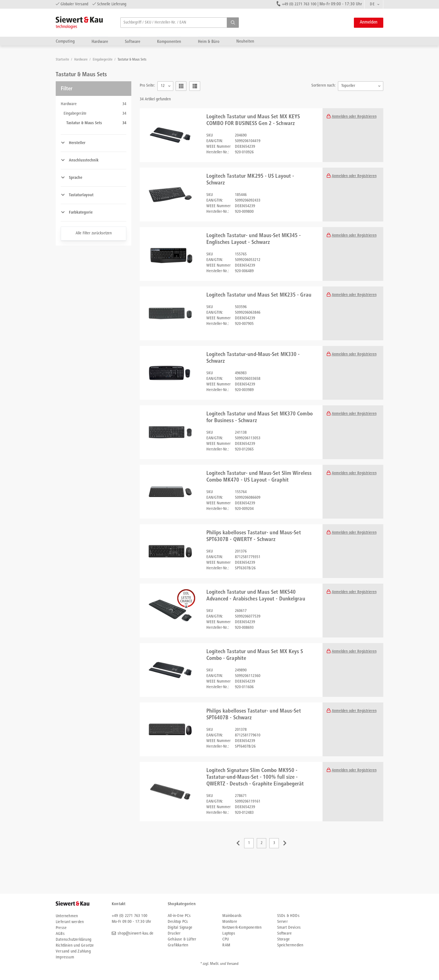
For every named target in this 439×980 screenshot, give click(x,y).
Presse (61, 928)
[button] (233, 23)
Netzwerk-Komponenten (242, 928)
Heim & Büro (209, 42)
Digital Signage (180, 928)
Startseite (63, 60)
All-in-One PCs (179, 916)
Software (133, 42)
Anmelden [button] (369, 23)
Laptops (229, 934)
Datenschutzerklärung (73, 940)
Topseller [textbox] (348, 86)
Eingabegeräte (103, 60)
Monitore (230, 922)
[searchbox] (180, 23)
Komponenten (169, 42)
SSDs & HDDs (288, 916)
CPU (226, 939)
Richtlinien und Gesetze (75, 946)
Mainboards (232, 916)
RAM (226, 945)
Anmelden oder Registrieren (354, 117)
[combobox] (374, 4)
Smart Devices (289, 928)
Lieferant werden (70, 922)
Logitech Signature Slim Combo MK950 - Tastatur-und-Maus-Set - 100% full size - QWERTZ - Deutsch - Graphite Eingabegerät (255, 778)
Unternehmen (67, 916)
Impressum (65, 957)
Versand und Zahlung (73, 952)
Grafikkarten (178, 945)
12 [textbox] (163, 86)
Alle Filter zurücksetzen (94, 233)
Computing (65, 41)
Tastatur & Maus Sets (132, 60)
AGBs (60, 934)
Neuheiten (245, 41)
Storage (283, 939)
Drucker (174, 934)
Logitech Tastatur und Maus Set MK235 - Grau (259, 295)
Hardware (100, 42)
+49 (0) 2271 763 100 (299, 4)
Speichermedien (290, 945)
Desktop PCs (178, 922)
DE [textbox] (372, 4)
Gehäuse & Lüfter (182, 939)
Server (282, 922)
